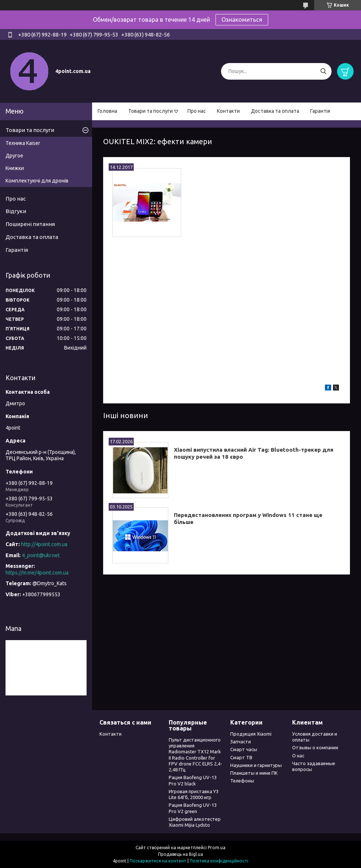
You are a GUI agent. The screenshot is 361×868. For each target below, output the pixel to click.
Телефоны (242, 781)
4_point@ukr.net (41, 555)
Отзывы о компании (315, 747)
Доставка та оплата (275, 111)
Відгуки (16, 211)
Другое (14, 156)
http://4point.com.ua (44, 544)
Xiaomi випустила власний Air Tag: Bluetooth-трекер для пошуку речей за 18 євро (254, 453)
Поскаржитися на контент (158, 861)
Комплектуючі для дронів (37, 181)
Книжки (15, 168)
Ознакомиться (242, 20)
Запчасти (241, 742)
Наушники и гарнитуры (256, 765)
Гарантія (320, 111)
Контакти (228, 111)
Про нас (197, 111)
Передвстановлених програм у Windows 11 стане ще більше (248, 518)
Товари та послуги (150, 111)
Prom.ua (217, 848)
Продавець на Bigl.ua (180, 854)
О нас (298, 756)
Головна (107, 111)
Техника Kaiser (23, 143)
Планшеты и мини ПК (254, 773)
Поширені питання (30, 224)
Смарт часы (244, 749)
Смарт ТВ (241, 757)
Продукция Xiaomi (251, 734)
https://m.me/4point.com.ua (37, 573)
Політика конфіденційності (219, 861)
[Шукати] (323, 71)
